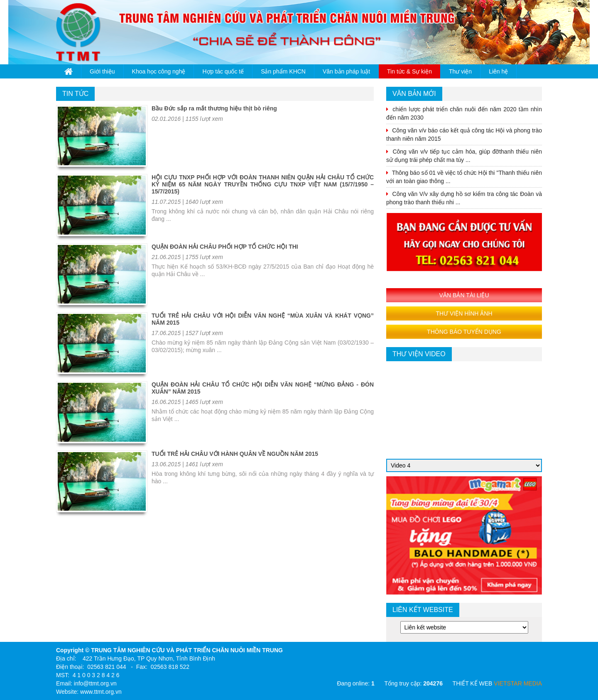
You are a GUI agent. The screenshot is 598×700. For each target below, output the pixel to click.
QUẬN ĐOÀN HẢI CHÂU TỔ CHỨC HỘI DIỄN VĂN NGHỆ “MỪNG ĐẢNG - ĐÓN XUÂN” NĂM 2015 (263, 388)
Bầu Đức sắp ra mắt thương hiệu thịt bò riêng (214, 108)
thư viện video (419, 354)
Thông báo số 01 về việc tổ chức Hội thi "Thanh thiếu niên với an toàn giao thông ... (464, 177)
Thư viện (460, 71)
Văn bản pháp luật (346, 71)
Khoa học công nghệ (159, 71)
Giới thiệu (102, 71)
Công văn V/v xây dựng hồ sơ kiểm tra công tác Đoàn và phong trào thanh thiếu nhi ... (464, 198)
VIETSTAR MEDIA (518, 683)
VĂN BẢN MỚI (414, 94)
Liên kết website (423, 610)
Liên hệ (498, 71)
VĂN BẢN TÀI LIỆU (464, 295)
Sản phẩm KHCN (283, 71)
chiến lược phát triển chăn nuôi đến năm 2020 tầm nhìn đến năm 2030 (464, 113)
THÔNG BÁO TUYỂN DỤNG (464, 332)
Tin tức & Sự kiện (409, 71)
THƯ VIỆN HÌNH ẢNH (464, 313)
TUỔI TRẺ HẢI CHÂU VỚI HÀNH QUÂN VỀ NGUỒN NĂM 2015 (235, 454)
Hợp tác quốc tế (223, 71)
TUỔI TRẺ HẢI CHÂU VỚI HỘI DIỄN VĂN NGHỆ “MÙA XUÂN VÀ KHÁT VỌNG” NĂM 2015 (263, 319)
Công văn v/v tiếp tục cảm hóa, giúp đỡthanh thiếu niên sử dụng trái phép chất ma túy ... (464, 156)
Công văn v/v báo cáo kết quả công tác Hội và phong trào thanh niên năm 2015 (464, 135)
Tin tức (75, 94)
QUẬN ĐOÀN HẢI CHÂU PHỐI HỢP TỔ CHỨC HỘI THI (225, 247)
